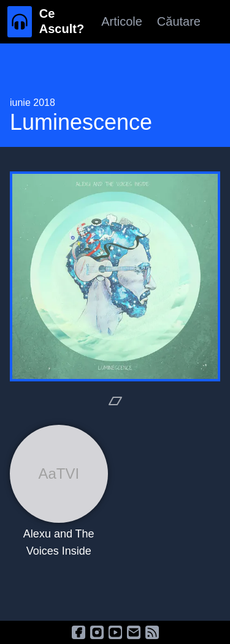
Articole (122, 21)
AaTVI (59, 474)
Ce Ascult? (62, 21)
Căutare (179, 21)
